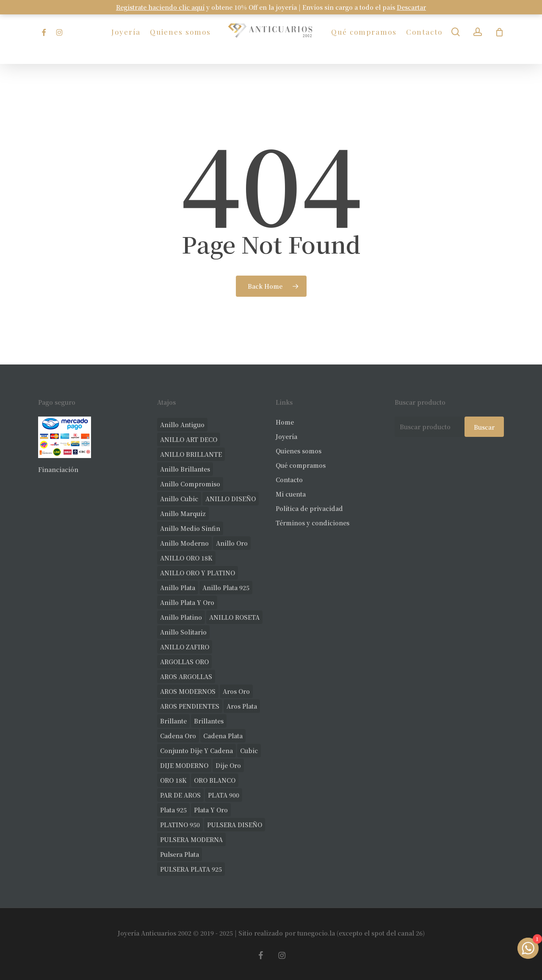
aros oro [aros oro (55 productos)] (236, 691)
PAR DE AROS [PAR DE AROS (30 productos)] (180, 795)
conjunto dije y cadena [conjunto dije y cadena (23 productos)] (196, 751)
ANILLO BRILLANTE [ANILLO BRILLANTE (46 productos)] (191, 454)
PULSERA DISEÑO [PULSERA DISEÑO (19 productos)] (235, 825)
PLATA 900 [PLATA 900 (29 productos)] (224, 795)
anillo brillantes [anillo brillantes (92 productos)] (185, 469)
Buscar (484, 427)
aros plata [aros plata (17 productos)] (242, 706)
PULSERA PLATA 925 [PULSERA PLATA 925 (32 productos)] (191, 869)
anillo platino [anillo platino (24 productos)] (181, 617)
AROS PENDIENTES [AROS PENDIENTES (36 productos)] (190, 706)
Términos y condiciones (312, 523)
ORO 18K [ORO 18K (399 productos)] (173, 780)
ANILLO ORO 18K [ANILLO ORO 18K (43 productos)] (186, 558)
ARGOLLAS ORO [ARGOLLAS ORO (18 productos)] (184, 662)
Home (285, 422)
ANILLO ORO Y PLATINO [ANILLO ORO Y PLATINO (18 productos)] (198, 573)
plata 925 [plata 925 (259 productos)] (173, 810)
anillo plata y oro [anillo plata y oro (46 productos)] (187, 602)
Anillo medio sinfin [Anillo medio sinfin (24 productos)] (190, 528)
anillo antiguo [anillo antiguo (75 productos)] (182, 425)
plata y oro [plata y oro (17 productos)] (211, 810)
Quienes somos (299, 451)
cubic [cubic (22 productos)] (249, 751)
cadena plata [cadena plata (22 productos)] (223, 736)
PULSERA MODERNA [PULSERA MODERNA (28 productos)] (191, 839)
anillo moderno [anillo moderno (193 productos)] (184, 543)
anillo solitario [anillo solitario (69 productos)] (183, 632)
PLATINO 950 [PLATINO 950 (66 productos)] (180, 825)
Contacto (289, 480)
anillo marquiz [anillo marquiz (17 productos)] (183, 513)
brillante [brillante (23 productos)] (173, 721)
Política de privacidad (309, 508)
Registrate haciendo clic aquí (160, 7)
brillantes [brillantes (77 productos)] (209, 721)
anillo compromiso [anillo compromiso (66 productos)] (190, 484)
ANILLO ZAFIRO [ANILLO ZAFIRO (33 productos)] (185, 647)
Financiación (58, 469)
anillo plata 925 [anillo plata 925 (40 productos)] (226, 588)
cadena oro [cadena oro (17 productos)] (178, 736)
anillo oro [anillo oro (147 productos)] (232, 543)
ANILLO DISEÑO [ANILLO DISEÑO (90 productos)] (231, 499)
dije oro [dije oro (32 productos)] (228, 765)
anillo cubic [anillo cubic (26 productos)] (179, 499)
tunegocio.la (316, 933)
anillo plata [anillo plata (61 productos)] (178, 588)
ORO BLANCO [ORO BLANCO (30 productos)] (215, 780)
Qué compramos (301, 465)
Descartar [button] (411, 7)
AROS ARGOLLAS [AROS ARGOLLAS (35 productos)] (186, 676)
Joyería (286, 436)
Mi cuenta (291, 494)
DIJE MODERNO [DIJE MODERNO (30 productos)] (184, 765)
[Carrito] (499, 32)
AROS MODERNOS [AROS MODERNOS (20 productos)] (188, 691)
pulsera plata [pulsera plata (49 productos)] (180, 854)
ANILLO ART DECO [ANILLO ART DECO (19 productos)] (189, 439)
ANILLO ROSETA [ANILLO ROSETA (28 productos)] (234, 617)
